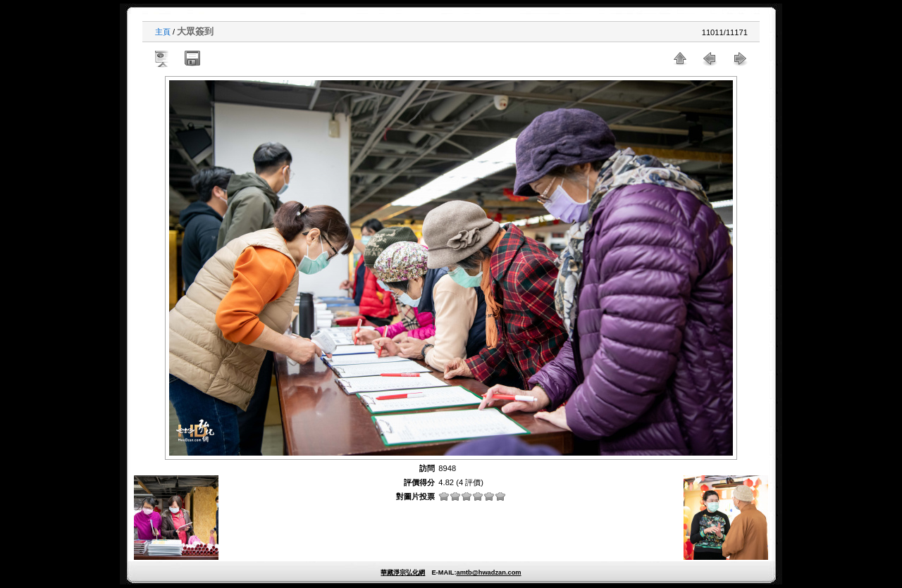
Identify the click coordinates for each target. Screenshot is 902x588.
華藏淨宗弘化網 (403, 573)
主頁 (163, 32)
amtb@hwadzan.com (488, 573)
